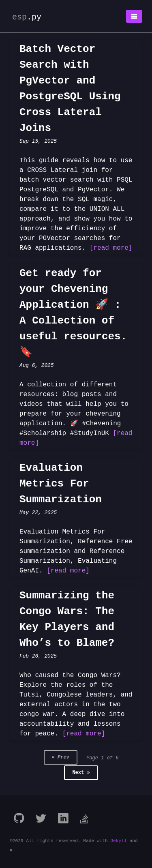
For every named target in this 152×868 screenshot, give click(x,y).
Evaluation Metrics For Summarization (61, 484)
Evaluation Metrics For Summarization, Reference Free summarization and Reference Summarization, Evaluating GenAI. (76, 551)
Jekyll (118, 841)
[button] (134, 16)
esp (27, 17)
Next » (81, 773)
